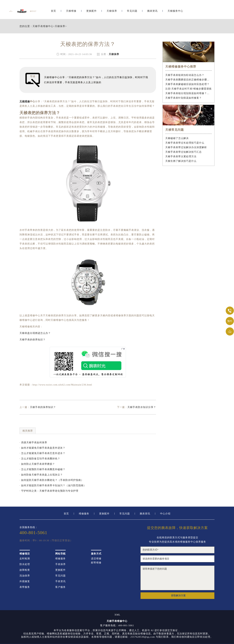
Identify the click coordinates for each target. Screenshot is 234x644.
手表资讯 (60, 581)
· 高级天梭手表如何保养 (33, 442)
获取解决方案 (178, 595)
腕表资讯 (152, 11)
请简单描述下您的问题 (177, 578)
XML (117, 615)
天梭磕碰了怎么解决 (177, 138)
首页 (53, 11)
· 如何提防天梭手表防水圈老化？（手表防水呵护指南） (52, 480)
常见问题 (132, 11)
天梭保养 (112, 11)
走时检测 (25, 559)
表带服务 (25, 587)
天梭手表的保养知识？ (32, 340)
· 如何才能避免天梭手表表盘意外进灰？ (42, 448)
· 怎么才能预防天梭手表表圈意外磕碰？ (42, 469)
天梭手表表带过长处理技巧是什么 (185, 143)
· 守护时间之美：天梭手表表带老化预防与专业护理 (49, 491)
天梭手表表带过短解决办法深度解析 (186, 147)
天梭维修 (71, 11)
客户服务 (60, 587)
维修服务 (84, 514)
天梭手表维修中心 (43, 26)
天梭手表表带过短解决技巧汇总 (183, 152)
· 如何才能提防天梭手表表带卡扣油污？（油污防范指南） (53, 485)
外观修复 (25, 581)
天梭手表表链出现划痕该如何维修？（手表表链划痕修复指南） (189, 93)
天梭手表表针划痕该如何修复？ (183, 98)
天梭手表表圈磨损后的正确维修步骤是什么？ (189, 80)
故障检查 (25, 570)
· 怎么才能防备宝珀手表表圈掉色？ (40, 459)
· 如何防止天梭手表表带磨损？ (37, 464)
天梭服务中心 (175, 11)
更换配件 (91, 11)
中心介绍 (165, 514)
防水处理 (25, 564)
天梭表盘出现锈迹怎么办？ (35, 333)
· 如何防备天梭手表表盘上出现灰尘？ (41, 475)
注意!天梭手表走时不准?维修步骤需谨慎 (188, 89)
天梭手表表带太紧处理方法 (181, 156)
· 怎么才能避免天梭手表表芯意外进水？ (42, 453)
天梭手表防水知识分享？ (142, 407)
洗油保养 (25, 576)
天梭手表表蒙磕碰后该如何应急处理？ (187, 84)
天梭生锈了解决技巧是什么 (181, 161)
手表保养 (60, 564)
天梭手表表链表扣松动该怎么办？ (185, 75)
